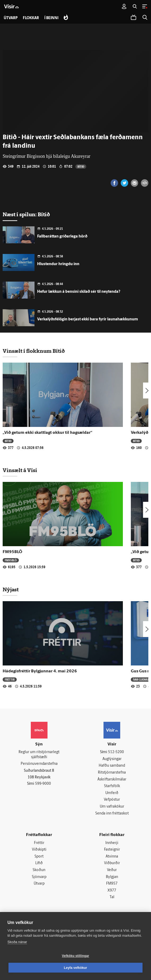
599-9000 (43, 784)
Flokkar (31, 18)
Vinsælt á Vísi (20, 470)
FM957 (112, 884)
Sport (39, 857)
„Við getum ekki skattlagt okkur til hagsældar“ (48, 433)
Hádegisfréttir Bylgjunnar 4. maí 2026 (40, 671)
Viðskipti (39, 850)
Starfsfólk (112, 786)
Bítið (81, 166)
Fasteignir (112, 850)
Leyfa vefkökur (76, 968)
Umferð (112, 793)
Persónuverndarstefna (39, 764)
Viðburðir (112, 863)
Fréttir (10, 679)
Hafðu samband (112, 766)
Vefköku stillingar (75, 956)
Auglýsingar (112, 759)
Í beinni (51, 18)
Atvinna (112, 857)
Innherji (112, 843)
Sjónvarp (39, 877)
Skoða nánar (17, 942)
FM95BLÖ (12, 552)
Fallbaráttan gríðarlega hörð (62, 237)
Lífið (39, 863)
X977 (112, 891)
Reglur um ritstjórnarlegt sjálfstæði (39, 755)
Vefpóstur (112, 800)
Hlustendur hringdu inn (58, 264)
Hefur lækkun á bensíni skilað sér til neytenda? (79, 292)
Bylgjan (112, 877)
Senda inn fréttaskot (112, 814)
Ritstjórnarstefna (112, 773)
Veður (112, 870)
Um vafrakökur (112, 807)
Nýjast (11, 589)
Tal (112, 897)
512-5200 (116, 752)
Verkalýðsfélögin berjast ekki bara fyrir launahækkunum (88, 319)
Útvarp (39, 884)
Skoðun (39, 870)
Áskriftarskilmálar (112, 780)
